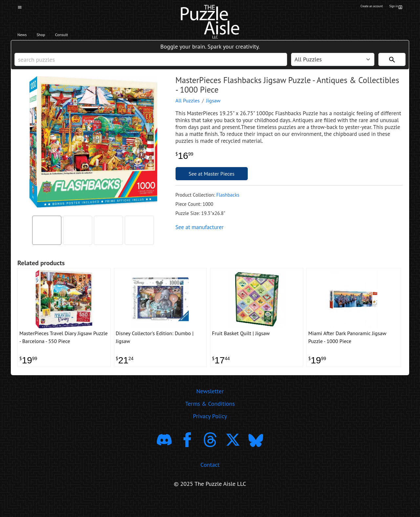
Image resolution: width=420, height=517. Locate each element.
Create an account (361, 8)
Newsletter (210, 408)
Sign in (395, 8)
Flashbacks (228, 205)
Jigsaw (213, 110)
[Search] (392, 66)
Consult (81, 36)
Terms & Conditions (210, 421)
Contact (210, 482)
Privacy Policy (210, 433)
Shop (52, 36)
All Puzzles (188, 110)
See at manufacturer (200, 237)
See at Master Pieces (212, 183)
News (26, 36)
